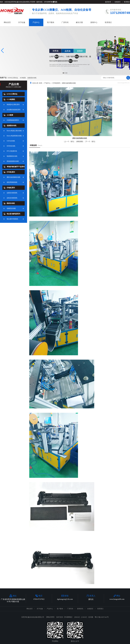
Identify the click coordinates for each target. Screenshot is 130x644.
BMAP (77, 617)
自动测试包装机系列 (14, 110)
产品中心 (36, 22)
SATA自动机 (11, 141)
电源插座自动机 (12, 156)
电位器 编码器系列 (13, 214)
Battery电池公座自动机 (14, 131)
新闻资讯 (80, 609)
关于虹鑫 (22, 22)
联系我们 (127, 2)
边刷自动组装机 (12, 193)
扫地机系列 (11, 188)
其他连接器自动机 (13, 161)
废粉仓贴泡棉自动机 (14, 177)
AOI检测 (23, 78)
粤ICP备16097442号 (102, 617)
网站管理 (50, 617)
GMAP (84, 617)
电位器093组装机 (12, 219)
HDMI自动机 (11, 146)
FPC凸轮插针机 (12, 151)
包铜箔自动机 (11, 208)
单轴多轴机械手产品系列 (16, 167)
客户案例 (51, 22)
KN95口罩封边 (13, 78)
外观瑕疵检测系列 (13, 120)
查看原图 (80, 142)
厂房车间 (65, 22)
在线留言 (118, 2)
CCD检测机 (11, 99)
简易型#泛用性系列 (13, 105)
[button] (63, 73)
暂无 (69, 142)
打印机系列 (11, 172)
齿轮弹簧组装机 (12, 182)
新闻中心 (94, 22)
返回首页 (108, 2)
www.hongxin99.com (117, 599)
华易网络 (68, 617)
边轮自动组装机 (12, 198)
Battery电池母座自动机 (14, 136)
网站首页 (7, 22)
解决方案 (79, 22)
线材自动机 (11, 203)
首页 (41, 83)
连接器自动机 (32, 78)
